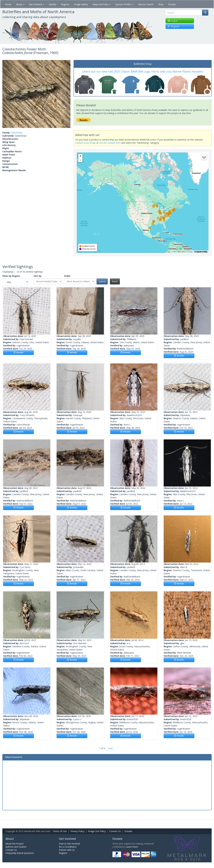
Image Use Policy (97, 831)
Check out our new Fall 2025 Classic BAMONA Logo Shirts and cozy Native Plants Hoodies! (143, 71)
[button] (7, 94)
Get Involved (37, 4)
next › (111, 748)
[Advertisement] (107, 785)
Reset (115, 281)
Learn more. (132, 847)
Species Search (146, 4)
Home (8, 4)
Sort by (38, 276)
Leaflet (174, 252)
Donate (172, 4)
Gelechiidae (17, 133)
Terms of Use (60, 831)
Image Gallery (81, 4)
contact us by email (85, 143)
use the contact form (110, 143)
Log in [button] (172, 21)
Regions (65, 4)
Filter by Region (11, 276)
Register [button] (174, 26)
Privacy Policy (77, 831)
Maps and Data (102, 4)
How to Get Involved (69, 844)
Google (190, 252)
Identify (53, 4)
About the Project (15, 844)
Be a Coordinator (68, 847)
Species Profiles (124, 4)
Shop (161, 4)
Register (63, 853)
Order (67, 276)
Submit (102, 281)
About (20, 4)
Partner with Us (67, 850)
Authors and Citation (16, 847)
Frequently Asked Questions (20, 853)
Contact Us (115, 831)
